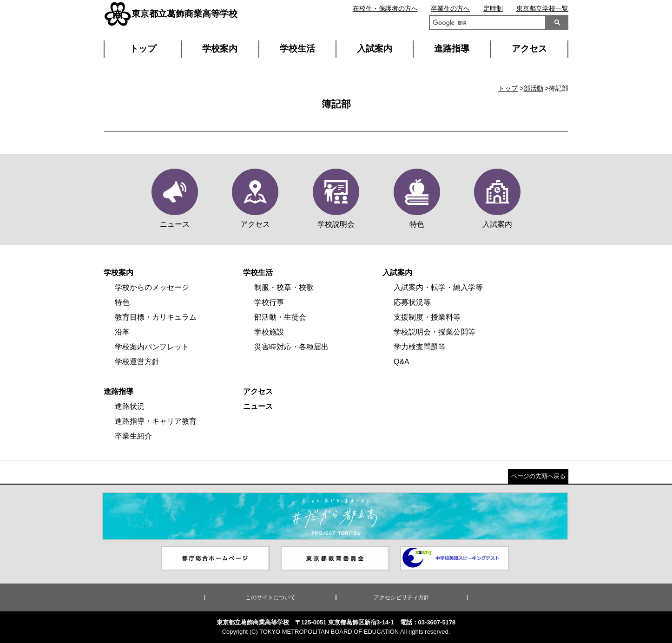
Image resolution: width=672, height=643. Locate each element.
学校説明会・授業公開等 (435, 332)
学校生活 (297, 49)
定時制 (493, 8)
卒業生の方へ (450, 8)
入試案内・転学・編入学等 (438, 287)
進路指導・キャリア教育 (156, 421)
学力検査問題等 (420, 347)
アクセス (529, 49)
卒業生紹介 (133, 436)
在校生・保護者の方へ (385, 8)
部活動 (534, 88)
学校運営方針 (137, 362)
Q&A (402, 362)
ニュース (258, 406)
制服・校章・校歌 (284, 287)
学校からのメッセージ (152, 287)
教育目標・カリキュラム (156, 317)
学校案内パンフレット (152, 347)
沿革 (122, 332)
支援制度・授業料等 (427, 317)
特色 (122, 302)
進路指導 (452, 49)
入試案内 (375, 49)
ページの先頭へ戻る (538, 476)
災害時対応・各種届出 (291, 347)
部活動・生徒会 (280, 317)
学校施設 (269, 332)
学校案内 (220, 49)
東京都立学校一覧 (542, 8)
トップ (143, 49)
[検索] (486, 24)
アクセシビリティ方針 (402, 597)
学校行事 (269, 302)
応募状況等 (412, 302)
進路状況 (130, 406)
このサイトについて (270, 597)
